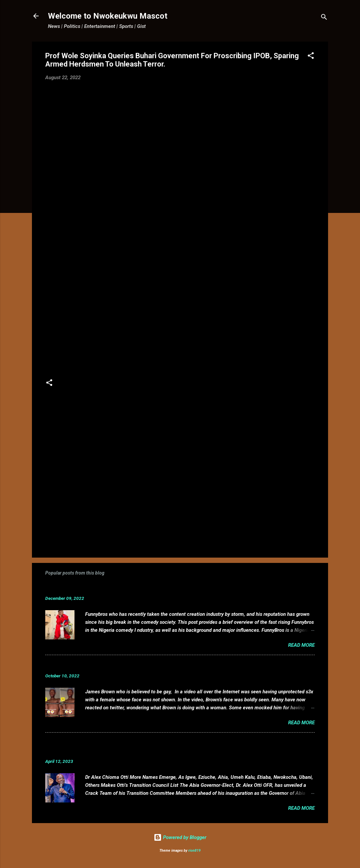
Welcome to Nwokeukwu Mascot (108, 16)
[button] (311, 57)
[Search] (324, 18)
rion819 (194, 851)
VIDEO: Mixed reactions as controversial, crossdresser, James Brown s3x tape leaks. (161, 666)
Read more (301, 645)
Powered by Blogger (180, 837)
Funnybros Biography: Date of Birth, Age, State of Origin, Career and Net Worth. (154, 588)
